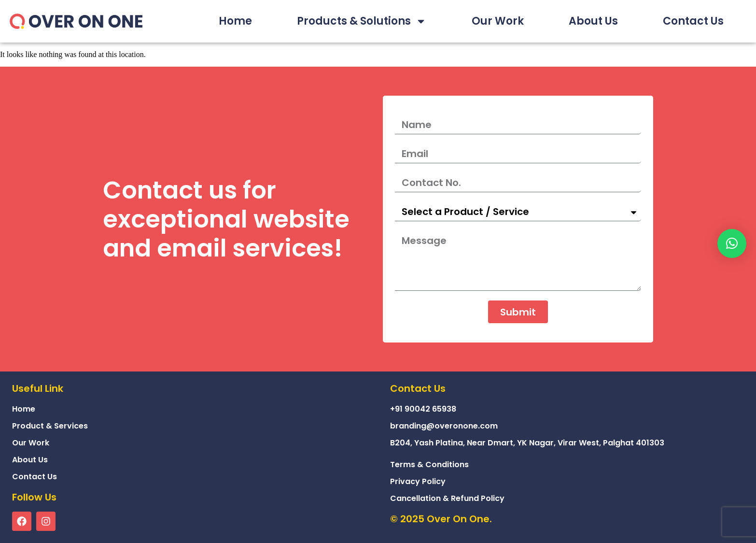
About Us (593, 21)
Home (235, 21)
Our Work (498, 21)
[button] (732, 243)
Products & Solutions (362, 21)
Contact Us (693, 21)
